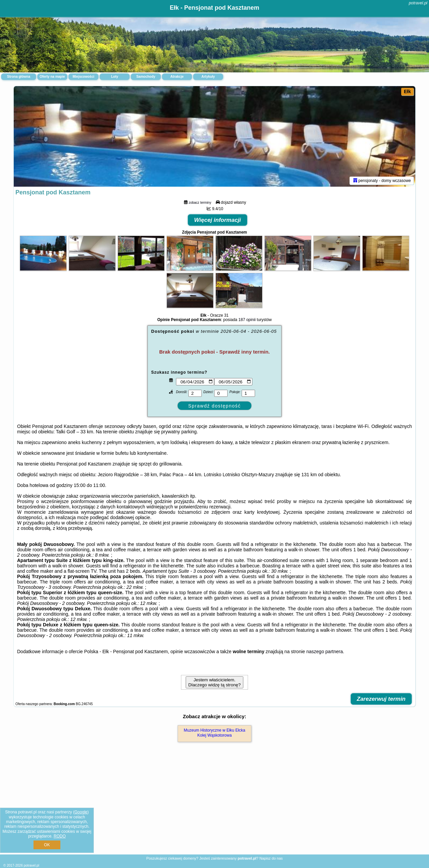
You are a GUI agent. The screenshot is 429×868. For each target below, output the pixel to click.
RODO (60, 836)
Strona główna (19, 77)
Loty (114, 77)
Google (81, 812)
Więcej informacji (218, 220)
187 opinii (247, 320)
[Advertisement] (214, 805)
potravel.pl (418, 3)
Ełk (407, 91)
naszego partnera (325, 652)
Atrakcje (177, 77)
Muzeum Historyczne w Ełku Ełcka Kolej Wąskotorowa (214, 733)
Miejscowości (83, 77)
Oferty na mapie (52, 77)
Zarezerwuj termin (381, 699)
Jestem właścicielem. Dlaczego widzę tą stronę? (214, 682)
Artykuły (208, 77)
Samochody (146, 77)
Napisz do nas (271, 858)
